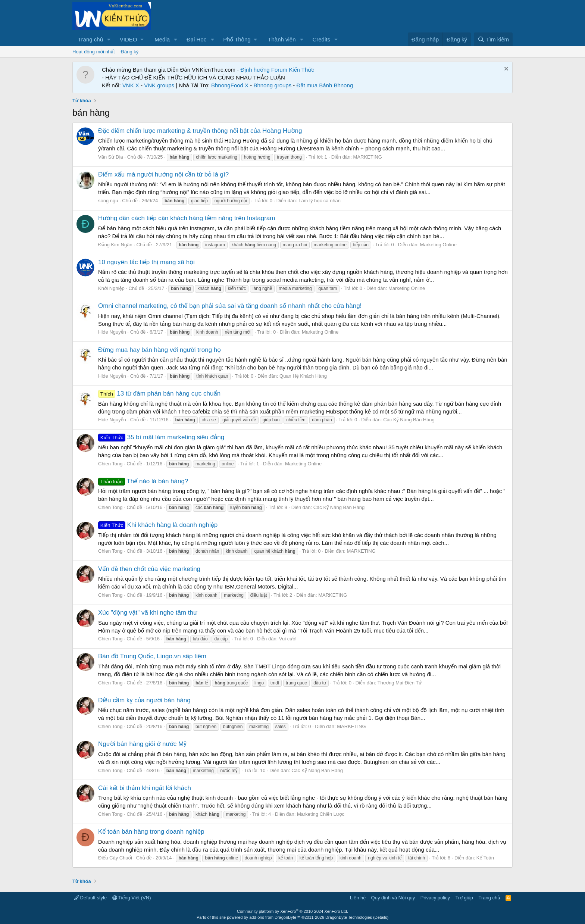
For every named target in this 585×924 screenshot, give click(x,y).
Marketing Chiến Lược (321, 814)
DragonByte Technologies (349, 917)
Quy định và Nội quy (393, 898)
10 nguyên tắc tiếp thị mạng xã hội (146, 262)
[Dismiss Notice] (505, 70)
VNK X (131, 85)
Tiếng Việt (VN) (132, 898)
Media (162, 39)
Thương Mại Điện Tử (399, 683)
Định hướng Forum (264, 70)
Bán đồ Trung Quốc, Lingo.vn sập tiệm (152, 656)
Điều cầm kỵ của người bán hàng (144, 700)
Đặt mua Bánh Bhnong (325, 85)
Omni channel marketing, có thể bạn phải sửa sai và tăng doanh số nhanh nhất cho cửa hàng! (230, 306)
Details (381, 917)
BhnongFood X (230, 85)
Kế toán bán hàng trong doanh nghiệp (151, 832)
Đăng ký (130, 52)
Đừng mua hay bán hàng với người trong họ (159, 350)
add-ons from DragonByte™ (275, 917)
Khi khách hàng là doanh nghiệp (158, 525)
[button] (109, 39)
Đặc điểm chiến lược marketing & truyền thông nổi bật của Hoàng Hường (200, 131)
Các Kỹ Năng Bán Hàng (409, 420)
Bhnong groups (272, 85)
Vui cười (288, 639)
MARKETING (368, 157)
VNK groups (159, 85)
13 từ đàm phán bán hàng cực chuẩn (159, 394)
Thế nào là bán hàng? (143, 481)
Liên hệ (358, 898)
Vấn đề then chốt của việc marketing (149, 569)
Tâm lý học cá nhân (319, 201)
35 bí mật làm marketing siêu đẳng (161, 437)
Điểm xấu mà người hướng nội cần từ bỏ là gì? (163, 174)
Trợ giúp (464, 898)
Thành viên (282, 39)
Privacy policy (435, 898)
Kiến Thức (301, 70)
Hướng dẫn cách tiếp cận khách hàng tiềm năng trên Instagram (187, 218)
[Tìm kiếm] (493, 39)
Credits (321, 39)
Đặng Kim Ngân (115, 245)
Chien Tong (110, 464)
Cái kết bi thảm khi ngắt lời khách (145, 788)
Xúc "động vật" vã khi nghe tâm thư (148, 613)
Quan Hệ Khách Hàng (303, 376)
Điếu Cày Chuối (115, 858)
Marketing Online (438, 245)
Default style (90, 898)
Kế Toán (485, 858)
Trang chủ (90, 39)
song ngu (108, 201)
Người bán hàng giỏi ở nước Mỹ (142, 744)
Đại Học (196, 39)
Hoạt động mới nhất (94, 52)
